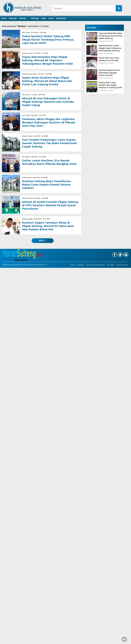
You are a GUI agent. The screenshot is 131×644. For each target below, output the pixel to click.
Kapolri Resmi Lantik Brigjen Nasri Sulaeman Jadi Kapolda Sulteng (110, 48)
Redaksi (81, 265)
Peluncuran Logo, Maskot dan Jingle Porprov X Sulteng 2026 (110, 85)
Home (4, 18)
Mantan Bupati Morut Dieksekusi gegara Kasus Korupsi (109, 73)
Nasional (13, 18)
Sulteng (24, 18)
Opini (44, 18)
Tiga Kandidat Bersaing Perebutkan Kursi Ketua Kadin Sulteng (110, 36)
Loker (51, 18)
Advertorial (61, 18)
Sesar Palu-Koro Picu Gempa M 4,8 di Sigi (109, 59)
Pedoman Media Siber (96, 265)
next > (42, 241)
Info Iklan (111, 265)
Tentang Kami (122, 265)
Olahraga (35, 18)
